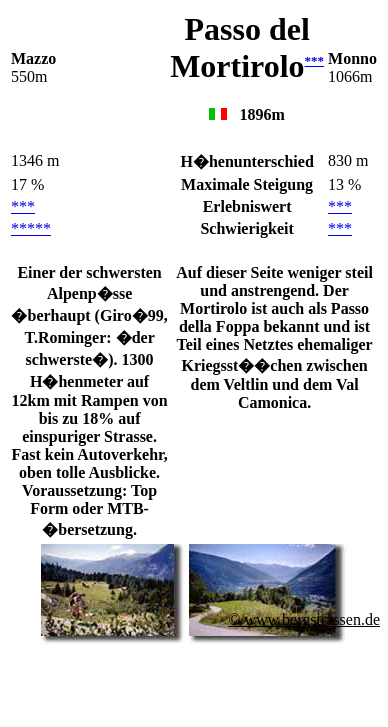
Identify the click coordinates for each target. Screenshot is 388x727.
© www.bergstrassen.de (304, 619)
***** (31, 228)
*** (315, 60)
